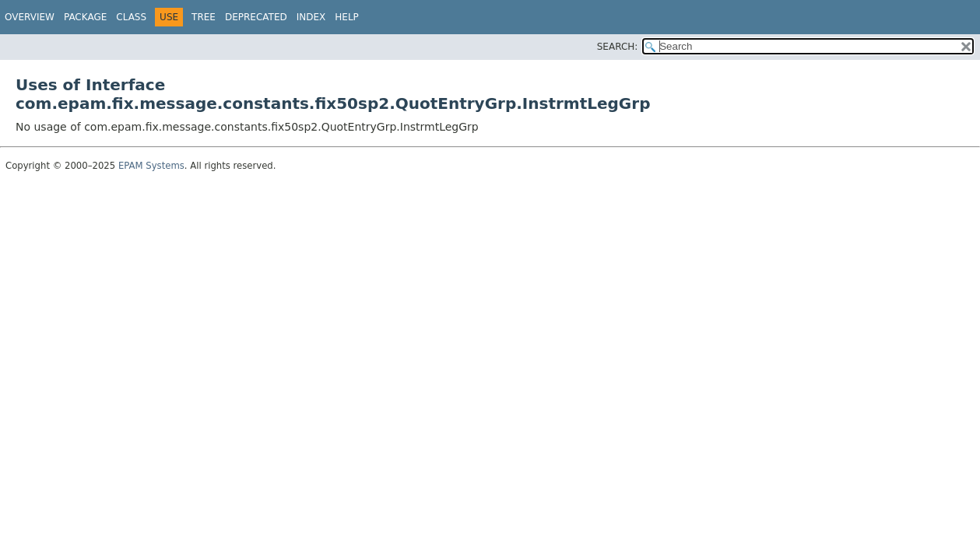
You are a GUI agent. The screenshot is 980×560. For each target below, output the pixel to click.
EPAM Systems (151, 166)
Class (131, 17)
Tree (204, 17)
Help (347, 17)
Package (85, 17)
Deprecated (256, 17)
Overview (30, 17)
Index (311, 17)
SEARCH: (618, 47)
